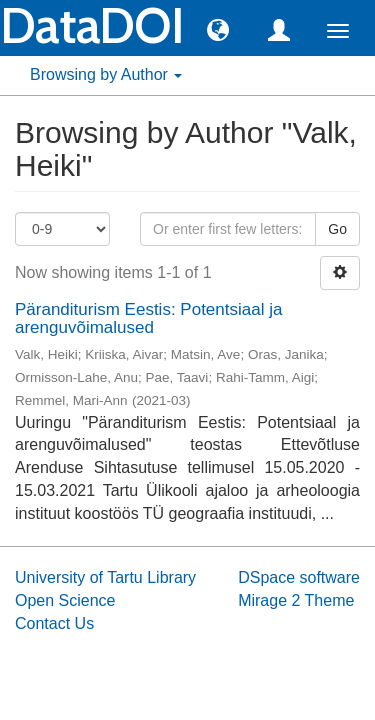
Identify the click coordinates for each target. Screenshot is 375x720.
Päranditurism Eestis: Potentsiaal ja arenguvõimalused (148, 319)
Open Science (65, 600)
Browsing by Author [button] (106, 74)
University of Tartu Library (105, 577)
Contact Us (54, 623)
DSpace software (299, 577)
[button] (218, 29)
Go (337, 229)
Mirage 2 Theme (296, 600)
